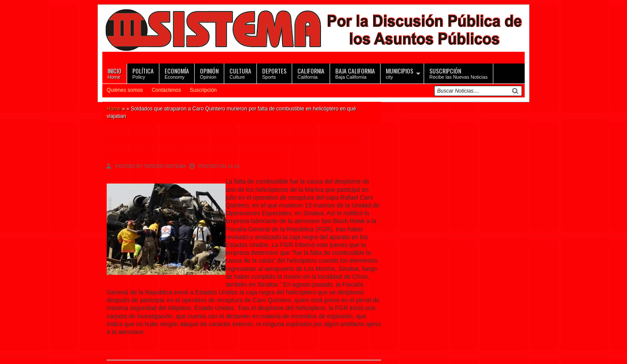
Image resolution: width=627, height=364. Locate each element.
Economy (177, 73)
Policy (143, 73)
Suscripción (203, 90)
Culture (240, 73)
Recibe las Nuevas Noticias (458, 73)
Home (115, 73)
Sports (274, 73)
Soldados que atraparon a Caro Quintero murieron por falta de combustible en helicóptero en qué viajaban (232, 146)
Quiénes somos (125, 90)
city (399, 73)
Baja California (355, 73)
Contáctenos (166, 90)
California (311, 73)
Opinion (209, 73)
